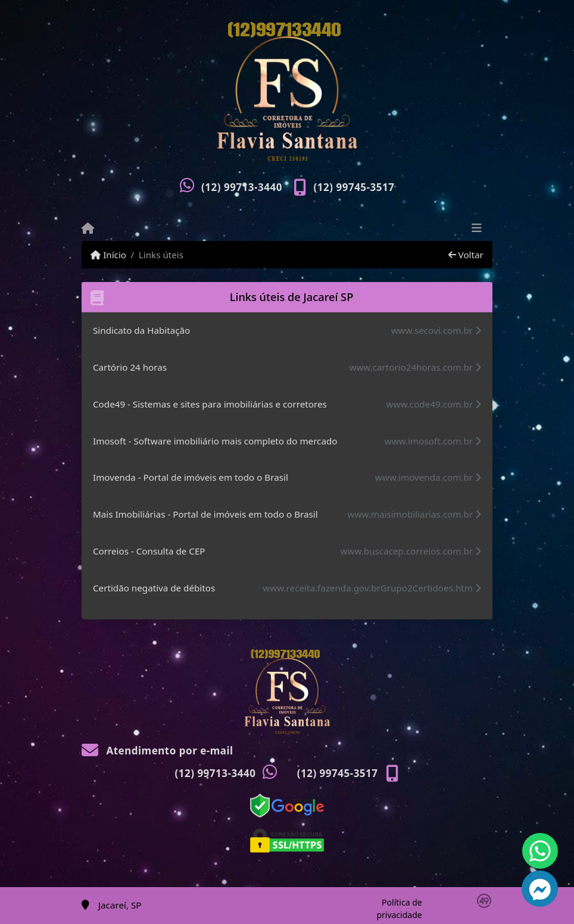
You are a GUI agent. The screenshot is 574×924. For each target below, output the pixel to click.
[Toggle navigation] (477, 229)
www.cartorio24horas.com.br (415, 367)
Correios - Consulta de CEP (149, 551)
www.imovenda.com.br (428, 477)
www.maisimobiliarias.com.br (414, 514)
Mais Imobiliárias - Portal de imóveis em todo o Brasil (205, 514)
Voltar (466, 255)
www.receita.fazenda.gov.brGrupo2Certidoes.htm (372, 588)
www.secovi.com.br (436, 330)
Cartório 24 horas (130, 367)
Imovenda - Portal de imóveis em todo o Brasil (191, 477)
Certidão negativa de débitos (154, 588)
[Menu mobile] (88, 228)
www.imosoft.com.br (433, 441)
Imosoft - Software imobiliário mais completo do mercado (215, 441)
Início (108, 255)
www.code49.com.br (434, 404)
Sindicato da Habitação (141, 330)
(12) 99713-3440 (242, 187)
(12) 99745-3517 (354, 187)
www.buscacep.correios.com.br (411, 551)
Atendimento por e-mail (157, 751)
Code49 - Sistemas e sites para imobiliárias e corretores (210, 404)
